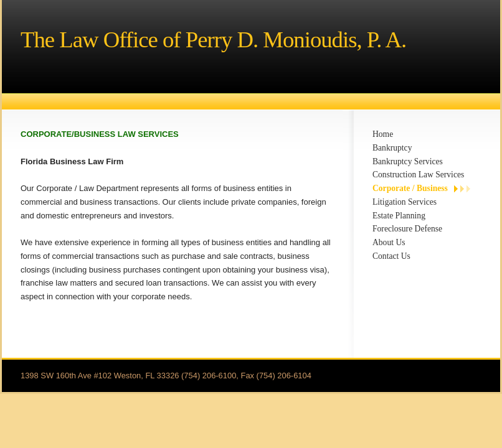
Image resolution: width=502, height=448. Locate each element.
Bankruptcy (392, 148)
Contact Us (391, 256)
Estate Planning (399, 216)
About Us (389, 242)
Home (383, 134)
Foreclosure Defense (407, 229)
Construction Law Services (418, 175)
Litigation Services (405, 202)
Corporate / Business (410, 188)
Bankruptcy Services (408, 161)
